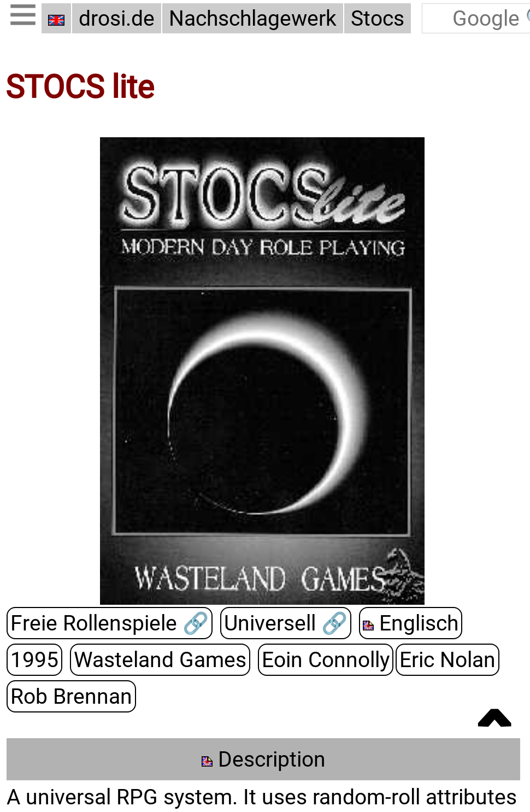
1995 (34, 660)
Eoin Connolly (326, 660)
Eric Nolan (447, 660)
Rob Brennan (71, 696)
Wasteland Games (160, 660)
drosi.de (117, 18)
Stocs (378, 18)
